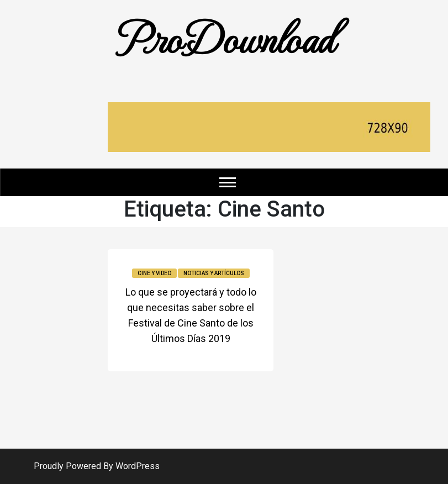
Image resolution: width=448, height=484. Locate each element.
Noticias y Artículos (214, 273)
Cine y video (154, 273)
